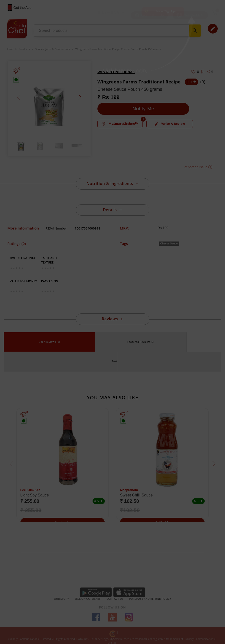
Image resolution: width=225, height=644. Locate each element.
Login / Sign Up (165, 11)
